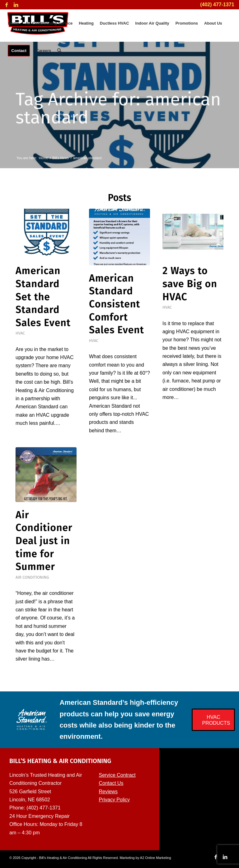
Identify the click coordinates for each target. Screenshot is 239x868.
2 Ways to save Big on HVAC (190, 284)
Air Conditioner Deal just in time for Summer (44, 541)
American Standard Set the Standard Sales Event (43, 296)
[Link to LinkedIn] (16, 5)
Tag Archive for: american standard (118, 110)
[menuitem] (13, 23)
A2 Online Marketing (156, 858)
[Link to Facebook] (7, 5)
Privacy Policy (114, 800)
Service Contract (117, 775)
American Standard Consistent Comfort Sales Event (117, 304)
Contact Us (111, 783)
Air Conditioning (32, 577)
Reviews (108, 792)
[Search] (59, 51)
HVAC (20, 333)
